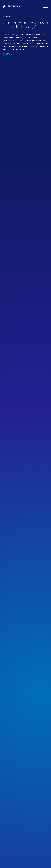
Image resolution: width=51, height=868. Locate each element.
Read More (7, 54)
